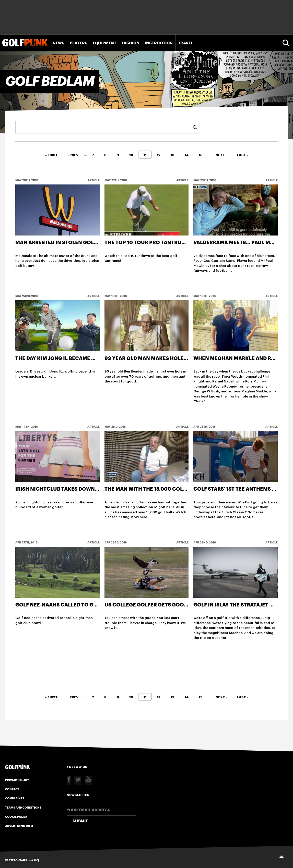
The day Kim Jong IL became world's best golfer (82, 358)
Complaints (15, 798)
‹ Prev (73, 154)
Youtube (88, 780)
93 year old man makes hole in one (153, 358)
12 (159, 154)
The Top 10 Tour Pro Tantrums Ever (154, 242)
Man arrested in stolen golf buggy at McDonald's (87, 242)
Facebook (69, 780)
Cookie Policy (16, 816)
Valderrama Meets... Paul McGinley (243, 242)
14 (187, 154)
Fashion (131, 43)
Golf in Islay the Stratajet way (237, 604)
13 (173, 154)
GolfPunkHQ (29, 860)
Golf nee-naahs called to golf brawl (68, 604)
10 (131, 154)
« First (51, 154)
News (58, 43)
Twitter (78, 780)
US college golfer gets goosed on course (165, 604)
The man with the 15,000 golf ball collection (169, 489)
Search (286, 43)
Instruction (159, 43)
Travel (186, 43)
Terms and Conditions (23, 807)
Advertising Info (19, 826)
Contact (12, 789)
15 (201, 154)
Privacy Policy (17, 780)
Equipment (104, 43)
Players (79, 43)
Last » (242, 154)
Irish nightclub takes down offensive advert (80, 489)
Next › (221, 154)
